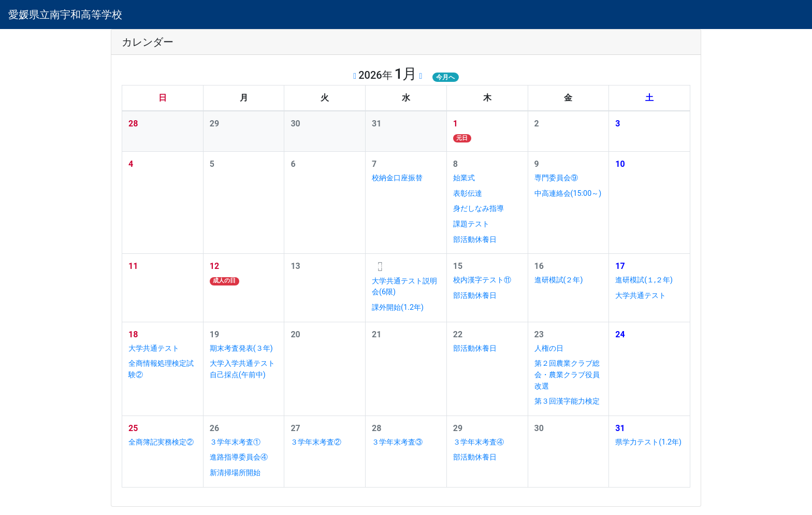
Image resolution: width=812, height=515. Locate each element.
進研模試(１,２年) (644, 280)
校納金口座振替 (397, 178)
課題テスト (471, 224)
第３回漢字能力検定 (567, 401)
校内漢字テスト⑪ (482, 280)
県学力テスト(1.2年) (648, 442)
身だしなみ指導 (479, 209)
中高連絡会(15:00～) (568, 194)
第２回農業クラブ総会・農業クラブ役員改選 (567, 375)
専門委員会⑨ (556, 178)
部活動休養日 (475, 240)
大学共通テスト (641, 296)
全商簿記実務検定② (161, 442)
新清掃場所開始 (235, 473)
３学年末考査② (316, 442)
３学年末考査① (235, 442)
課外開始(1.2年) (398, 307)
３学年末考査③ (397, 442)
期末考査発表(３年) (241, 348)
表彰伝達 (468, 194)
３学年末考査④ (479, 442)
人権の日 (549, 348)
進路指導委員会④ (239, 457)
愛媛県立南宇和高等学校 (65, 15)
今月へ (445, 77)
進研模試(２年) (559, 280)
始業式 (464, 178)
